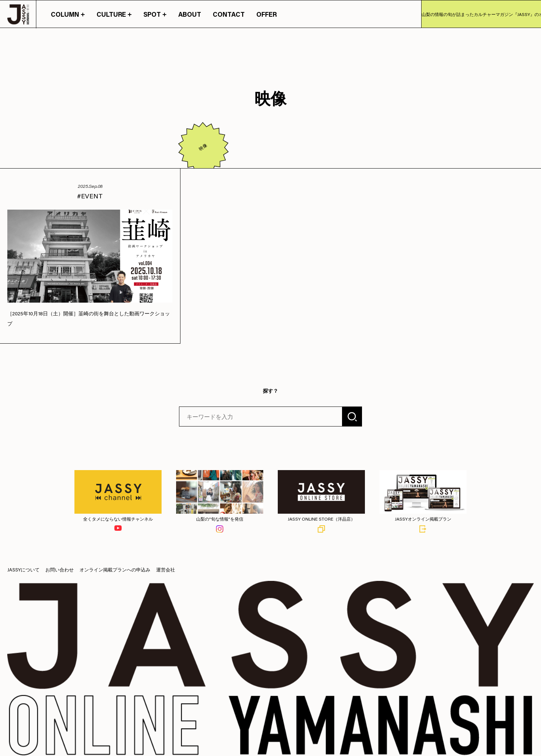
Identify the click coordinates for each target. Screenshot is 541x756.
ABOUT (190, 14)
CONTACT (229, 14)
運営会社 (166, 570)
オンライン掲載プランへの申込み (115, 570)
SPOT (155, 14)
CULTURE (114, 14)
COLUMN (68, 14)
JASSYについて (23, 570)
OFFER (267, 14)
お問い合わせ (60, 570)
